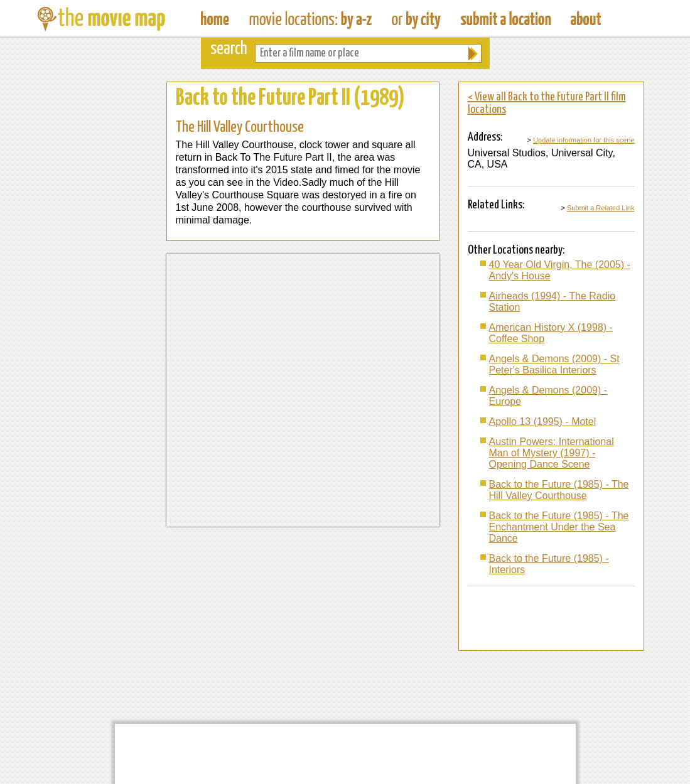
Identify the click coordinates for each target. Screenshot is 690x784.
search (229, 49)
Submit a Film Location (506, 19)
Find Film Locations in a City (416, 19)
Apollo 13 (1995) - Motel (543, 422)
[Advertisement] (97, 270)
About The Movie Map (586, 19)
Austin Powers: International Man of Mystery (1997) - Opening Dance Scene (552, 453)
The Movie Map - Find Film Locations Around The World (215, 19)
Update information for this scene (584, 140)
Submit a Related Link (601, 208)
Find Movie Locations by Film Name (310, 19)
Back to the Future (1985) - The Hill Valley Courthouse (559, 490)
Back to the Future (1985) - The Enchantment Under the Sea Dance (559, 527)
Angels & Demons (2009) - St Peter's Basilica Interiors (554, 364)
